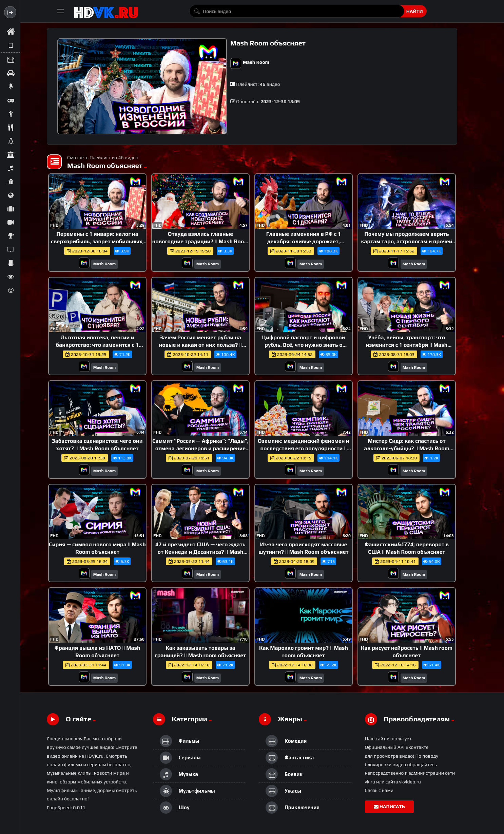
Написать (389, 807)
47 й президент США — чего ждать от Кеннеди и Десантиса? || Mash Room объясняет (200, 552)
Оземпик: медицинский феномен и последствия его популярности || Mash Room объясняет (304, 448)
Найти (415, 11)
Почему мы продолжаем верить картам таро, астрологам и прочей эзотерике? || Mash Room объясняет (406, 241)
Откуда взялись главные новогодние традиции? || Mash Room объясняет (201, 241)
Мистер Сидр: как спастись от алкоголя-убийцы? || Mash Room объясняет (407, 448)
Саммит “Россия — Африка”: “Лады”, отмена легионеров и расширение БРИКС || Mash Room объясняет (200, 448)
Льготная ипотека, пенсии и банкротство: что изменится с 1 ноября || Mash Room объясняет (97, 345)
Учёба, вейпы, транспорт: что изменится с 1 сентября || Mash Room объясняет (407, 345)
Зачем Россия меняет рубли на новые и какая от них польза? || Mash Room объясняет (201, 345)
